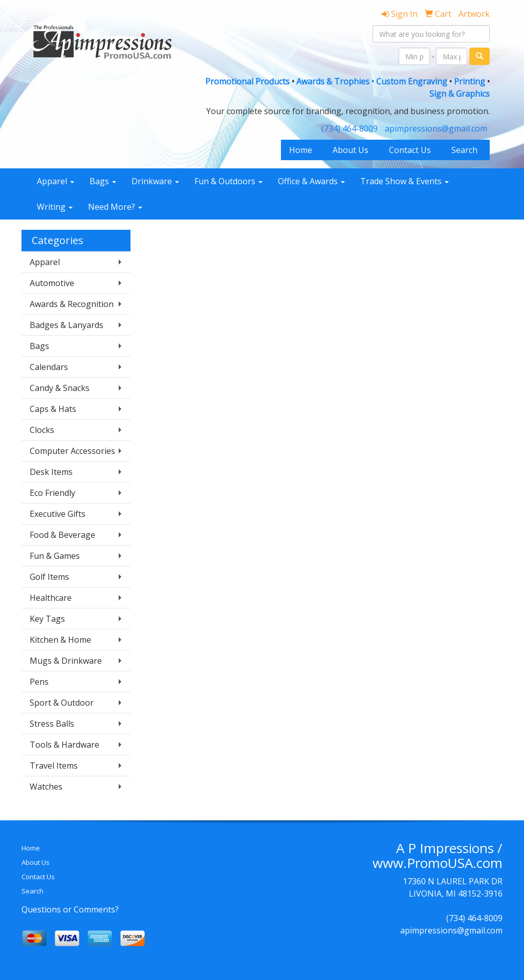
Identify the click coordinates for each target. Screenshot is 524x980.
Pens (39, 682)
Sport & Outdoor (62, 703)
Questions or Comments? (70, 909)
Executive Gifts (58, 514)
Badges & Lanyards (67, 325)
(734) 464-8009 (350, 128)
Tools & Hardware (64, 745)
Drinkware (155, 181)
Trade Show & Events (405, 181)
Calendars (49, 367)
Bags (103, 181)
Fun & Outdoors (228, 181)
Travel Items (54, 766)
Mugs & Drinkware (66, 661)
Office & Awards (311, 181)
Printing (470, 81)
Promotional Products (248, 81)
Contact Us (410, 150)
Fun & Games (55, 556)
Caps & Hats (53, 409)
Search (464, 150)
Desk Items (51, 472)
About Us (351, 150)
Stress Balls (52, 724)
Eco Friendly (52, 493)
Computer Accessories (72, 451)
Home (301, 150)
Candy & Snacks (60, 388)
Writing (55, 207)
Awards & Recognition (72, 304)
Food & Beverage (62, 535)
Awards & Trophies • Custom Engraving (372, 81)
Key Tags (47, 619)
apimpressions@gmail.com (436, 128)
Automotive (52, 283)
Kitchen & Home (60, 640)
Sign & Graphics (460, 94)
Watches (46, 787)
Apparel (56, 181)
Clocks (42, 430)
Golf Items (49, 577)
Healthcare (51, 598)
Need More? (115, 207)
